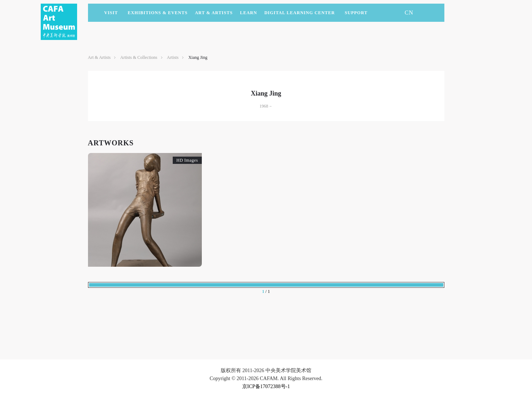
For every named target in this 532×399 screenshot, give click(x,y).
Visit (111, 13)
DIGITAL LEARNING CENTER (300, 13)
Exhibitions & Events (158, 16)
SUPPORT (356, 16)
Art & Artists (214, 16)
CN (409, 13)
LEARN (249, 16)
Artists (173, 57)
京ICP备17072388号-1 (266, 386)
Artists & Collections (139, 57)
